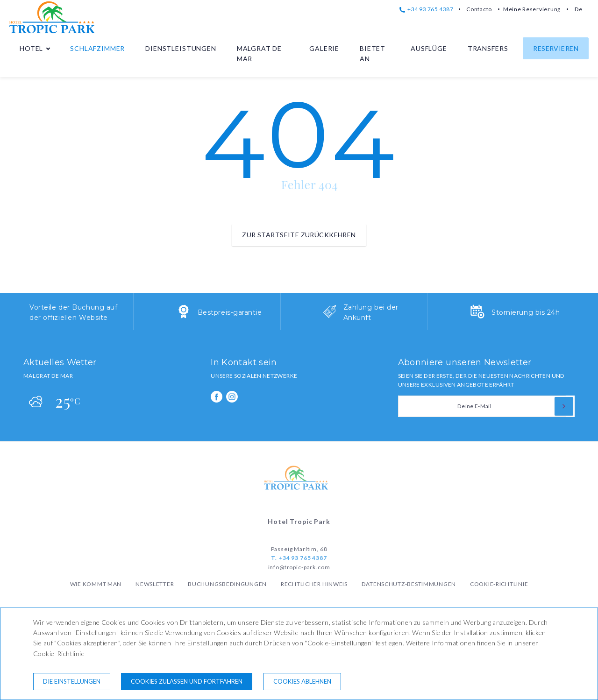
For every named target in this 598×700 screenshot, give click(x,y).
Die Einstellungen (72, 681)
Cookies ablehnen (302, 681)
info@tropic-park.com (299, 567)
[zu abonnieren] (564, 406)
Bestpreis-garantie (230, 312)
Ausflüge (429, 48)
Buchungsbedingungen (227, 584)
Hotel (31, 48)
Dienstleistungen (181, 48)
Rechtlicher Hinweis (314, 584)
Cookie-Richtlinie (499, 584)
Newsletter (155, 584)
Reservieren (556, 48)
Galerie (324, 48)
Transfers (488, 48)
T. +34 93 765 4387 (299, 558)
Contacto (479, 9)
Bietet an (373, 53)
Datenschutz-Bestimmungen (409, 584)
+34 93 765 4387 (426, 9)
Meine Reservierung (532, 9)
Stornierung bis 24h (526, 312)
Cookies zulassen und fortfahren (187, 681)
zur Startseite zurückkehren (299, 235)
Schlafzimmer (97, 48)
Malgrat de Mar (259, 53)
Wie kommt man (96, 584)
